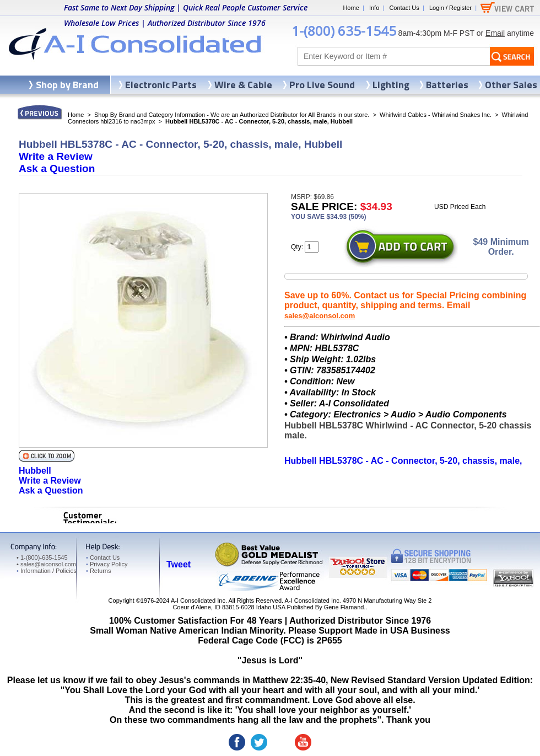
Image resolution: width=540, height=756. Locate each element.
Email (495, 33)
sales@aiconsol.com (320, 316)
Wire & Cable (243, 85)
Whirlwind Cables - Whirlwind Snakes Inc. (436, 115)
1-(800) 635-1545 (344, 31)
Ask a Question (57, 168)
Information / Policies (47, 571)
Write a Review (56, 156)
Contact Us (404, 8)
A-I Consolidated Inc (198, 600)
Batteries (447, 85)
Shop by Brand (67, 85)
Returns (98, 571)
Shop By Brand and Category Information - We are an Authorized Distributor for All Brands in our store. (232, 115)
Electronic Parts (161, 85)
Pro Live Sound (322, 85)
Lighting (391, 85)
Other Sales (511, 85)
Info (374, 8)
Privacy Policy (107, 564)
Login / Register (450, 8)
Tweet (179, 564)
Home (351, 8)
